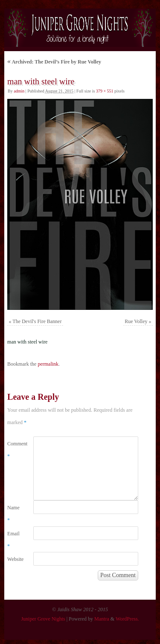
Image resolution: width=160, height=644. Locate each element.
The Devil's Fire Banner (37, 321)
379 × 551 (105, 91)
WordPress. (127, 619)
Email (13, 540)
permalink (48, 364)
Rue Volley (136, 321)
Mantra (102, 619)
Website (14, 559)
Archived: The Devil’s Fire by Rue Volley (54, 62)
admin (19, 91)
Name (13, 514)
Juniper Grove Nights (43, 619)
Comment (14, 450)
